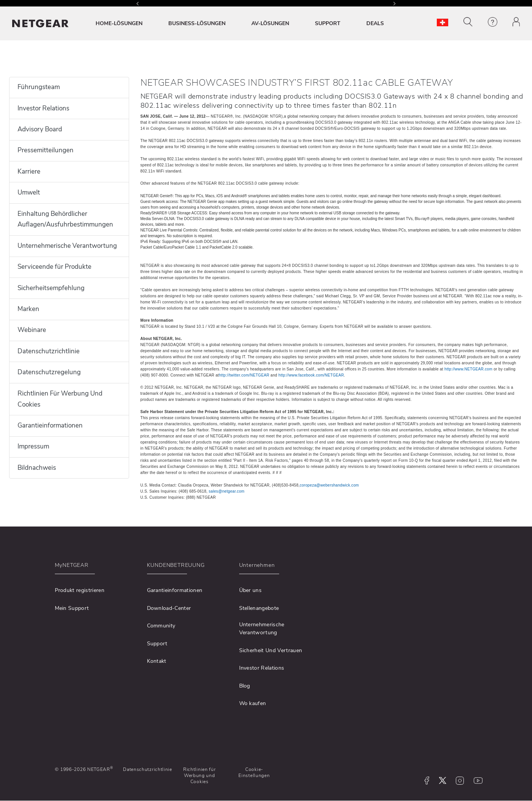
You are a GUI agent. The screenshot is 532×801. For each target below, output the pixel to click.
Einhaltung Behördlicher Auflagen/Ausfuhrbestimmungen (65, 219)
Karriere (29, 172)
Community (161, 626)
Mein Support (72, 608)
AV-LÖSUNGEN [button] (270, 23)
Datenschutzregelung (49, 372)
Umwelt (29, 192)
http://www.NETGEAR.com (468, 369)
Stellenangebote (259, 608)
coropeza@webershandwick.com (329, 485)
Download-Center (169, 608)
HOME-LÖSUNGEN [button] (119, 23)
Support (157, 644)
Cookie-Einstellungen (254, 772)
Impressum (33, 446)
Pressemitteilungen (46, 150)
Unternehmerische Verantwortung (67, 246)
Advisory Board (40, 129)
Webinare (32, 330)
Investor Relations (43, 108)
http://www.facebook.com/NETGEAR (311, 375)
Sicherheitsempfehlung (51, 288)
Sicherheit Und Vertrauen (271, 650)
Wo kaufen (253, 703)
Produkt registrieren (80, 590)
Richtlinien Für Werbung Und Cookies (60, 399)
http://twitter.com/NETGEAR (244, 375)
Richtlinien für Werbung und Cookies (200, 776)
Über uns (251, 590)
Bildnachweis (37, 468)
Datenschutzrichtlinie (49, 351)
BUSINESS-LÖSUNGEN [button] (197, 23)
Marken (28, 309)
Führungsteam (39, 87)
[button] (468, 22)
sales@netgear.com (227, 491)
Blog (245, 686)
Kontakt (157, 661)
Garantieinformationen (50, 425)
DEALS (375, 23)
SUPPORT (328, 23)
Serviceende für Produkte (54, 267)
